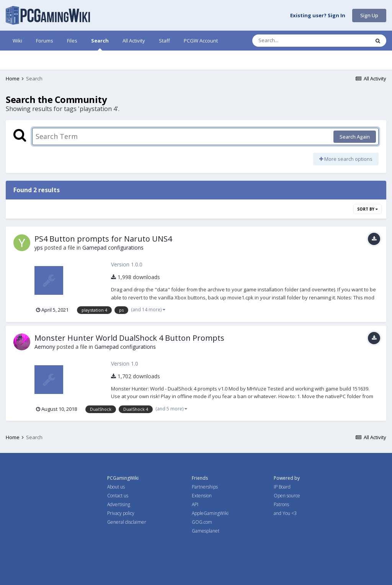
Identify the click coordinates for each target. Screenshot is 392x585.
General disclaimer (127, 522)
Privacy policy (121, 513)
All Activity (134, 41)
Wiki (17, 41)
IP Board (282, 487)
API (195, 504)
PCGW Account (201, 41)
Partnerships (205, 487)
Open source (287, 496)
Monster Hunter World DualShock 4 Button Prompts (129, 338)
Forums (45, 41)
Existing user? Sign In (318, 16)
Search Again (355, 137)
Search (100, 44)
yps (39, 248)
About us (116, 487)
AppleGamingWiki (210, 513)
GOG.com (202, 522)
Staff (164, 41)
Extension (202, 496)
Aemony (45, 347)
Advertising (119, 504)
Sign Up (369, 15)
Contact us (118, 496)
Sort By (367, 209)
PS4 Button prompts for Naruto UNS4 (103, 239)
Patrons (281, 504)
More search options (346, 159)
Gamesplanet (206, 531)
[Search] (291, 41)
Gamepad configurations (113, 248)
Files (72, 41)
